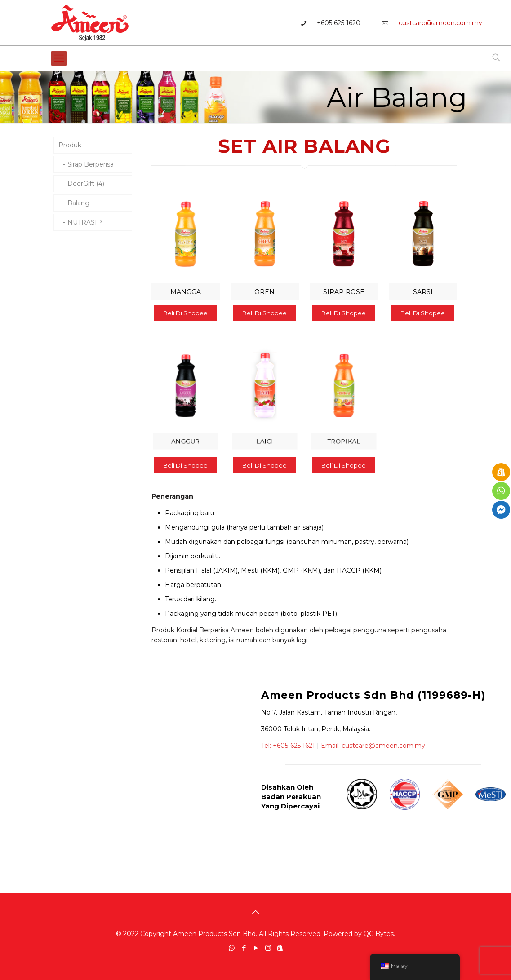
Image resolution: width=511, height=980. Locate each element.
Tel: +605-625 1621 (288, 746)
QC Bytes (379, 934)
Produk (70, 145)
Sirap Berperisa (91, 164)
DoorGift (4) (86, 184)
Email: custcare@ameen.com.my (373, 746)
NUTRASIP (85, 222)
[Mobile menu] (59, 58)
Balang (78, 203)
